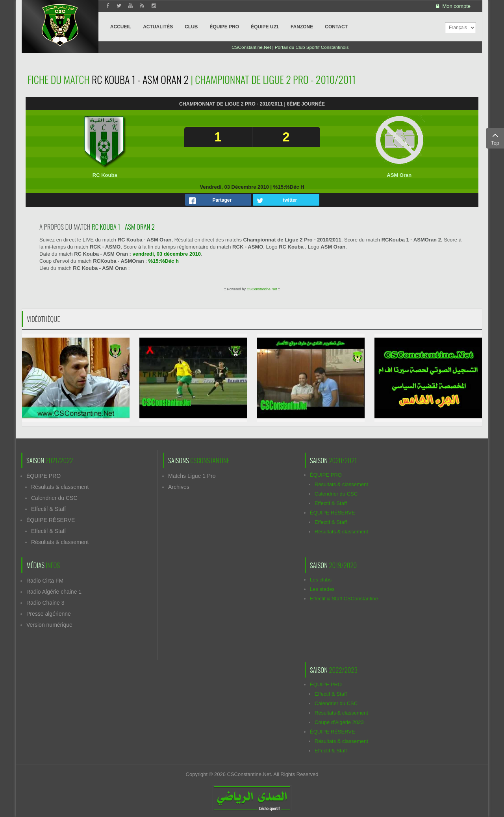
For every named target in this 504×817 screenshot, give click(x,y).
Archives (179, 487)
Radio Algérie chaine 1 (54, 592)
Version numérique (49, 625)
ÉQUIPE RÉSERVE (51, 520)
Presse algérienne (49, 614)
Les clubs (321, 580)
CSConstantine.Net (262, 289)
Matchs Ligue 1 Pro (192, 476)
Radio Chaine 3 (45, 603)
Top (495, 138)
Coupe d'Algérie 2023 (339, 722)
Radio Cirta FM (45, 581)
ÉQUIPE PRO (44, 476)
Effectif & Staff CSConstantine (344, 599)
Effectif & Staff (48, 509)
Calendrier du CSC (54, 498)
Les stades (322, 589)
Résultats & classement (60, 487)
